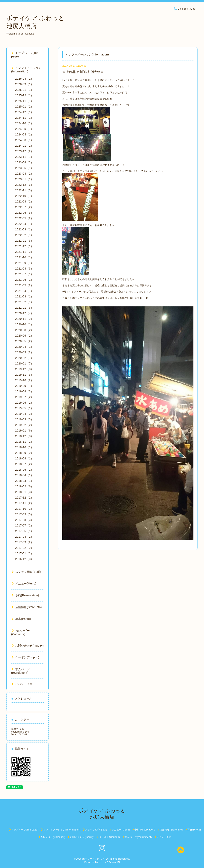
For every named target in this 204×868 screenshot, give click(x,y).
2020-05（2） (24, 341)
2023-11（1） (24, 157)
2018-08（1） (24, 458)
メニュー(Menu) (24, 584)
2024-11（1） (24, 118)
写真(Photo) (21, 619)
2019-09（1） (24, 386)
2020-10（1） (24, 324)
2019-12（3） (24, 369)
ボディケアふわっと (94, 859)
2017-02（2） (24, 548)
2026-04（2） (24, 79)
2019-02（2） (24, 425)
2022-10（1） (24, 196)
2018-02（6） (24, 486)
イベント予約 (22, 684)
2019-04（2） (24, 414)
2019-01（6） (24, 431)
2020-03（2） (24, 352)
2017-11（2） (24, 503)
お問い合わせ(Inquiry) (28, 646)
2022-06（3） (24, 213)
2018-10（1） (24, 447)
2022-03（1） (24, 229)
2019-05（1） (24, 408)
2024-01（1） (24, 146)
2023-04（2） (24, 174)
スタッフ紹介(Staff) (26, 572)
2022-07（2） (24, 207)
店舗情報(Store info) (27, 607)
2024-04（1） (24, 134)
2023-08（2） (24, 162)
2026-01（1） (24, 90)
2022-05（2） (24, 218)
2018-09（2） (24, 453)
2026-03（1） (24, 84)
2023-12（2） (24, 151)
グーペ (103, 862)
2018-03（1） (24, 481)
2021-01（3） (24, 308)
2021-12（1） (24, 246)
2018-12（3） (24, 436)
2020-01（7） (24, 363)
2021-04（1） (24, 291)
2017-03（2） (24, 542)
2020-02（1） (24, 358)
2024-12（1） (24, 112)
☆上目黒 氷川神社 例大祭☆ (83, 72)
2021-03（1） (24, 296)
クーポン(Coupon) (25, 657)
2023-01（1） (24, 179)
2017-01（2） (24, 553)
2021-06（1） (24, 280)
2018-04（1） (24, 475)
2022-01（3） (24, 241)
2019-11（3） (24, 375)
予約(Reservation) (25, 595)
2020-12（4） (24, 313)
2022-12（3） (24, 185)
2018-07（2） (24, 464)
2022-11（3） (24, 190)
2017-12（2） (24, 498)
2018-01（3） (24, 492)
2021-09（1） (24, 263)
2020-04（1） (24, 347)
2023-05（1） (24, 168)
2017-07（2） (24, 525)
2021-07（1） (24, 274)
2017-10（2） (24, 509)
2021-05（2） (24, 285)
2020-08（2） (24, 330)
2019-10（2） (24, 380)
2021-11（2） (24, 252)
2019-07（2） (24, 397)
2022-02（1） (24, 235)
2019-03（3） (24, 419)
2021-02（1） (24, 302)
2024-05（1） (24, 129)
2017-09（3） (24, 514)
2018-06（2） (24, 470)
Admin (112, 862)
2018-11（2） (24, 442)
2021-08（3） (24, 269)
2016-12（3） (24, 559)
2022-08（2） (24, 201)
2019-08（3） (24, 391)
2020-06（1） (24, 336)
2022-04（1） (24, 224)
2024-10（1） (24, 123)
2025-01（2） (24, 107)
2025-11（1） (24, 101)
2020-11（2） (24, 319)
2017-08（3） (24, 520)
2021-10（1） (24, 257)
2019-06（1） (24, 403)
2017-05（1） (24, 531)
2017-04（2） (24, 537)
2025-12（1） (24, 95)
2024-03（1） (24, 140)
